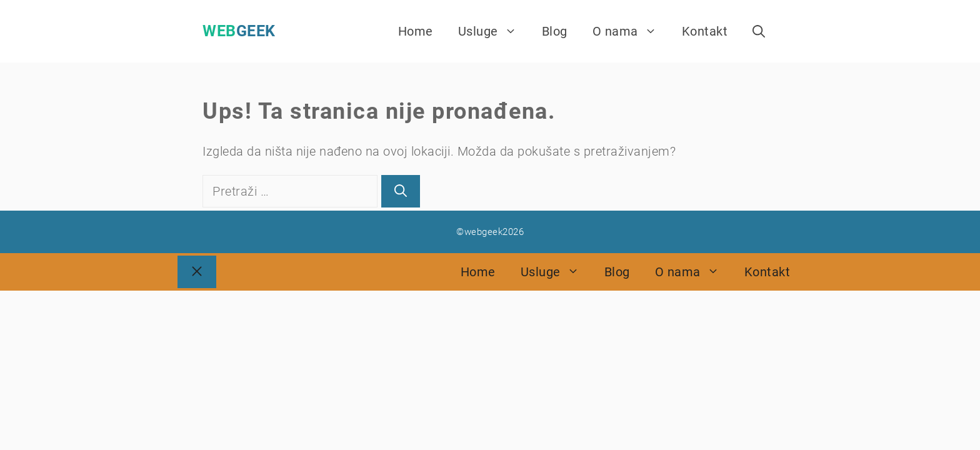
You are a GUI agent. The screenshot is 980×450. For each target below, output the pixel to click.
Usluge (494, 31)
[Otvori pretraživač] (759, 31)
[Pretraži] (401, 191)
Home (416, 31)
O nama (631, 31)
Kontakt (705, 31)
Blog (555, 31)
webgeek (239, 31)
